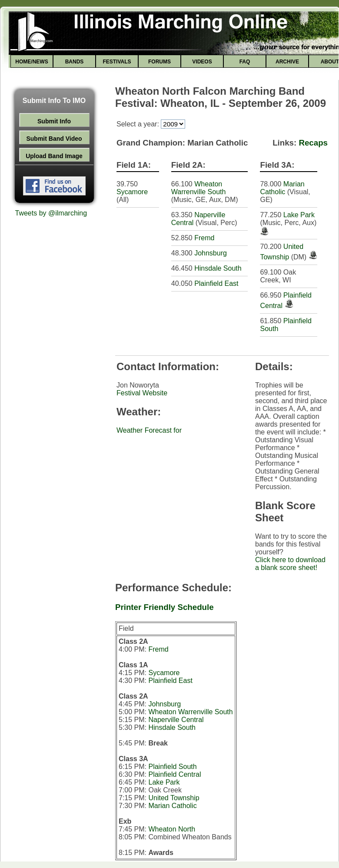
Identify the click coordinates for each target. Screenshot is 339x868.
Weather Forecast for (149, 430)
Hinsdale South (218, 268)
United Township (174, 798)
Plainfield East (216, 283)
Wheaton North (172, 829)
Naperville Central (176, 720)
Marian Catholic (282, 188)
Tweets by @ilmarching (51, 213)
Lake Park (299, 215)
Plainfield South (172, 767)
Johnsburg (211, 253)
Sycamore (132, 192)
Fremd (204, 238)
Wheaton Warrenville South (199, 188)
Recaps (313, 143)
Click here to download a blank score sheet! (290, 564)
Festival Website (142, 393)
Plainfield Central (174, 774)
